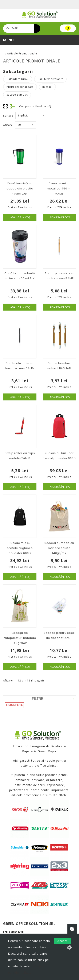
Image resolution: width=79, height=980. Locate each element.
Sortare (8, 116)
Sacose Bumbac (17, 95)
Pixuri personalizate (20, 87)
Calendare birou (18, 79)
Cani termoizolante (50, 79)
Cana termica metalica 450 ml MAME (59, 189)
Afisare (8, 125)
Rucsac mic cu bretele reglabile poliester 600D (20, 548)
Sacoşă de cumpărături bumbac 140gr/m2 (20, 638)
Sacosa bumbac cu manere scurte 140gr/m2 (59, 548)
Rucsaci (47, 87)
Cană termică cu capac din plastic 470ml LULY (20, 189)
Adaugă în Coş (20, 217)
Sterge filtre (14, 705)
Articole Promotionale (22, 53)
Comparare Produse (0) (35, 106)
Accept (62, 941)
